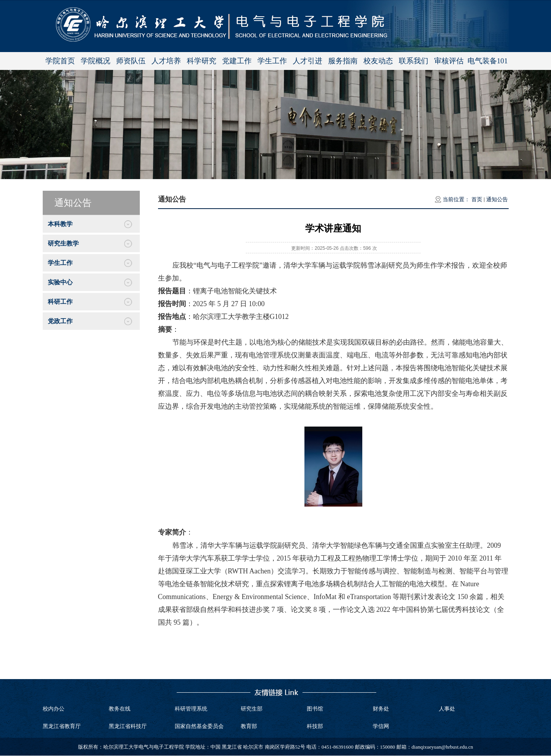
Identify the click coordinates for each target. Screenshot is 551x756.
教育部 (249, 726)
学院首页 (60, 61)
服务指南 (343, 61)
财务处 (381, 709)
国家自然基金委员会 (199, 726)
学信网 (381, 726)
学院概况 (96, 61)
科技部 (315, 726)
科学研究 (202, 61)
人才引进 (308, 61)
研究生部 (252, 709)
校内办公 (54, 709)
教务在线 (120, 709)
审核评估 (449, 61)
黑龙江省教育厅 (62, 726)
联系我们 (414, 61)
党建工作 (237, 61)
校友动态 (378, 61)
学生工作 (272, 61)
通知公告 (497, 199)
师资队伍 (131, 61)
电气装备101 (488, 61)
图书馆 (315, 709)
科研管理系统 (191, 709)
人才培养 (166, 61)
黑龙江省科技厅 (128, 726)
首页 (477, 199)
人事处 (447, 709)
